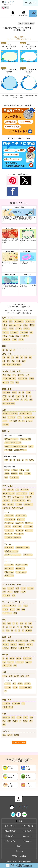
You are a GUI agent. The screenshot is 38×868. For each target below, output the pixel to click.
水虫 (27, 470)
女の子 (20, 417)
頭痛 (6, 477)
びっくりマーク (10, 519)
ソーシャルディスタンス (13, 443)
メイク (25, 606)
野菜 (12, 382)
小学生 (19, 717)
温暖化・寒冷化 (8, 707)
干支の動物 (6, 392)
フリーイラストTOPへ (19, 742)
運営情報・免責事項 (19, 856)
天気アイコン (20, 568)
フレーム (8, 544)
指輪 (23, 609)
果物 (17, 382)
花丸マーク (21, 519)
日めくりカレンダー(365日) (12, 365)
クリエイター (28, 841)
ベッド (20, 684)
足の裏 (31, 460)
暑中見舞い (24, 332)
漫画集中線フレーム (23, 547)
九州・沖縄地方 (24, 648)
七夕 (31, 332)
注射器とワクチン (20, 450)
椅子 (14, 684)
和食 (9, 375)
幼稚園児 (21, 421)
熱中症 (7, 470)
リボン (12, 609)
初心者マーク (9, 523)
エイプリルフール (15, 325)
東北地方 (6, 644)
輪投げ (17, 592)
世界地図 (11, 641)
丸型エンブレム (22, 493)
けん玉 (23, 592)
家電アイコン (9, 568)
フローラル (6, 501)
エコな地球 (6, 703)
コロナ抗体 (8, 450)
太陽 (21, 623)
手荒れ (22, 470)
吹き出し (11, 490)
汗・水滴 (19, 504)
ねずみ (14, 392)
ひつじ (18, 396)
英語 (4, 504)
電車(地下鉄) (27, 658)
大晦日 (14, 340)
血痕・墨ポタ (19, 534)
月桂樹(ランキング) (19, 501)
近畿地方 (30, 644)
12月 (24, 361)
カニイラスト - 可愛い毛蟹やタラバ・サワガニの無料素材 (10, 241)
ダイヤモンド (7, 613)
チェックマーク (21, 516)
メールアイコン (21, 572)
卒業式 (32, 325)
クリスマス (6, 340)
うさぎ (28, 392)
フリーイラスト (31, 3)
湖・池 (26, 627)
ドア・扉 (8, 687)
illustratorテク (10, 836)
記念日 (21, 340)
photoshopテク (28, 831)
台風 (8, 631)
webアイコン (9, 565)
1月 (4, 357)
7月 (30, 357)
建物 (27, 676)
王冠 (15, 613)
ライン (31, 493)
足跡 (4, 490)
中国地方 (6, 648)
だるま (10, 735)
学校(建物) (6, 717)
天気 (9, 623)
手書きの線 (6, 508)
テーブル (8, 684)
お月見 (11, 336)
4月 (17, 357)
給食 (4, 721)
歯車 (9, 497)
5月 (21, 357)
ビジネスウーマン (26, 414)
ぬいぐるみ (6, 595)
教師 (9, 721)
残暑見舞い (14, 332)
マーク (7, 512)
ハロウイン (25, 336)
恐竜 (31, 400)
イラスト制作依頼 (23, 13)
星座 (4, 735)
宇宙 (30, 623)
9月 (8, 361)
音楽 (4, 588)
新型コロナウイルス (11, 439)
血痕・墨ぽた (28, 504)
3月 (13, 357)
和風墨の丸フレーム (11, 551)
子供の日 (26, 329)
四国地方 (14, 648)
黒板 (31, 717)
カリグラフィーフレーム (13, 555)
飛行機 (12, 658)
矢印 (4, 497)
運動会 (25, 721)
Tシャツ (5, 609)
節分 (11, 321)
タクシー (11, 662)
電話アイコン (9, 576)
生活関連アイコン (21, 565)
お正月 (5, 321)
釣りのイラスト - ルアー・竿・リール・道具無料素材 (10, 264)
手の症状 (14, 470)
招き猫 (17, 735)
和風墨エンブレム (9, 493)
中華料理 (21, 375)
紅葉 (17, 336)
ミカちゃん (11, 417)
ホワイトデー (30, 321)
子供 (11, 421)
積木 (4, 592)
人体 (6, 460)
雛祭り (5, 325)
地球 (4, 623)
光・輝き (11, 504)
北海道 (32, 641)
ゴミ (23, 703)
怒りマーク (29, 523)
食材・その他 (23, 379)
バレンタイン (19, 321)
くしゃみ (27, 474)
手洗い (31, 446)
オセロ (23, 588)
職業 (4, 417)
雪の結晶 (29, 631)
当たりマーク (17, 527)
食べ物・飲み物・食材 (11, 371)
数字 (29, 501)
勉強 (31, 721)
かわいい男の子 (29, 417)
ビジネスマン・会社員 (10, 414)
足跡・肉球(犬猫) (18, 508)
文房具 (15, 721)
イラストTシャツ (28, 826)
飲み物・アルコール (9, 379)
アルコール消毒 (25, 439)
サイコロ (30, 588)
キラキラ (8, 527)
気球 (15, 666)
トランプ (11, 588)
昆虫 (26, 400)
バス (4, 662)
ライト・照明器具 (25, 687)
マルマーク (8, 534)
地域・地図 (7, 637)
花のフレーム (9, 547)
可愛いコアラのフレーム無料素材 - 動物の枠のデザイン (28, 241)
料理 (4, 375)
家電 (22, 676)
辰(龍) (5, 396)
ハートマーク (9, 516)
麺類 (27, 375)
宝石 (18, 609)
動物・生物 (7, 389)
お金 (11, 676)
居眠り (26, 717)
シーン (5, 421)
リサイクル (16, 703)
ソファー (27, 684)
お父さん (29, 421)
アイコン (8, 561)
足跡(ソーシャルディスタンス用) (16, 446)
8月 (4, 361)
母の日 (5, 329)
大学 (13, 717)
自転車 (19, 658)
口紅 (20, 606)
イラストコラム (10, 841)
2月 (8, 357)
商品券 (17, 676)
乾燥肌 (7, 474)
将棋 (17, 588)
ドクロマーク (9, 530)
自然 (4, 620)
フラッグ (28, 497)
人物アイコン (9, 572)
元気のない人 (14, 477)
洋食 (14, 375)
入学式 (25, 325)
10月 (13, 361)
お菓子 (31, 379)
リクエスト (19, 846)
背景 (17, 490)
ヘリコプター (7, 666)
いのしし (6, 400)
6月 (26, 357)
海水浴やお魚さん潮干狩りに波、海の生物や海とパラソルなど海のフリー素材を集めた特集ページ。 (19, 219)
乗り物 (5, 655)
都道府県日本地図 (22, 641)
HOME (13, 13)
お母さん (6, 425)
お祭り (5, 336)
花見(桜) (19, 329)
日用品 (5, 676)
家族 (15, 421)
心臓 (18, 460)
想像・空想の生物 (9, 403)
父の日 (11, 329)
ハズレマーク (28, 527)
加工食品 (6, 382)
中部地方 (22, 644)
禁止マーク (20, 523)
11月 (18, 361)
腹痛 (21, 474)
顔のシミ (14, 474)
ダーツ (10, 592)
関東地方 (14, 644)
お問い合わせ (19, 851)
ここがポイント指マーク (13, 537)
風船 (14, 595)
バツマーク (29, 530)
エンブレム (25, 490)
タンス (15, 687)
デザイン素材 (8, 486)
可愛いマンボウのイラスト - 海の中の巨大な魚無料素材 (10, 287)
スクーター (20, 662)
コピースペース (18, 497)
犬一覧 (17, 400)
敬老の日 (6, 332)
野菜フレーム (28, 555)
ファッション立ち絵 (9, 606)
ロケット (28, 662)
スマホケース (28, 836)
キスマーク (20, 530)
